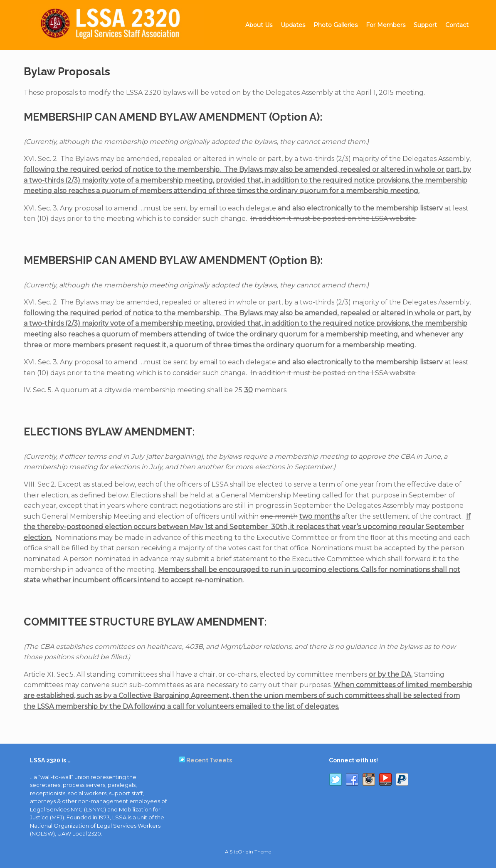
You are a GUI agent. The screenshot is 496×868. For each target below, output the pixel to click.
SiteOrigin (241, 852)
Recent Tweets (206, 760)
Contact (457, 25)
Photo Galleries (336, 25)
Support (425, 25)
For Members (386, 25)
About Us (259, 25)
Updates (293, 25)
